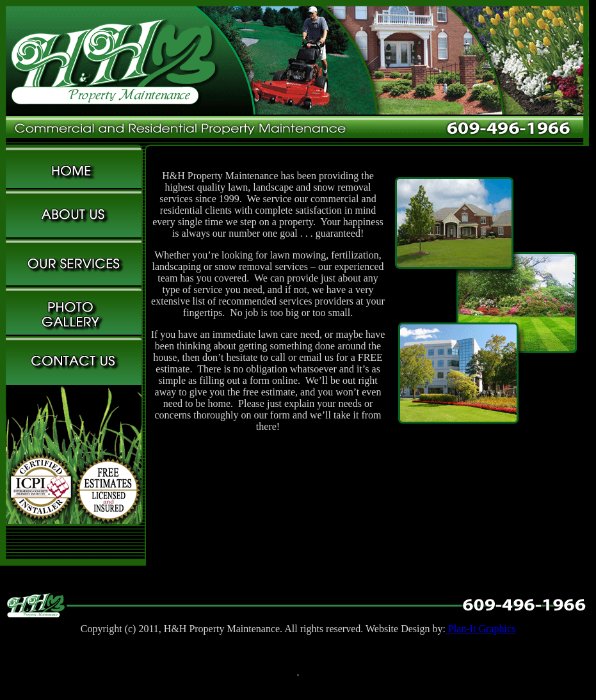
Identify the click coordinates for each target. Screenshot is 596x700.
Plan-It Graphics (480, 629)
